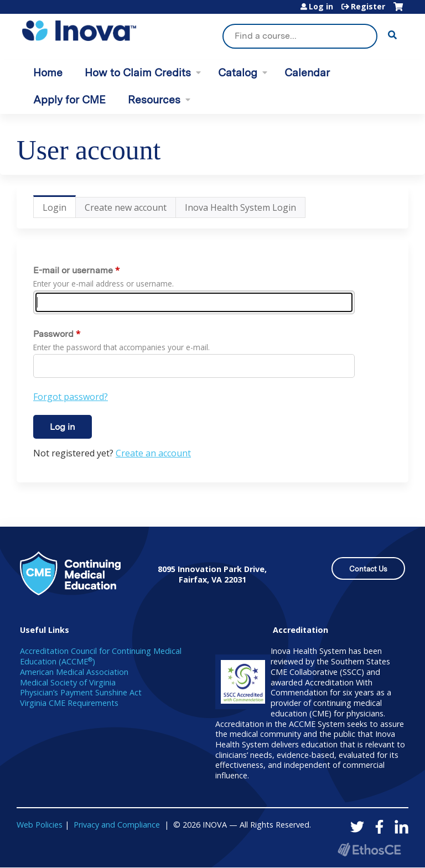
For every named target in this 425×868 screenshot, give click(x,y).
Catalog (238, 73)
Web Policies (40, 825)
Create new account (126, 207)
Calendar (307, 73)
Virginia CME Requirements (69, 703)
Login (59, 210)
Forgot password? (71, 397)
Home (48, 73)
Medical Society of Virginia (68, 682)
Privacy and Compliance (117, 825)
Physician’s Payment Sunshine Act (81, 692)
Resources (154, 100)
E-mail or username (73, 270)
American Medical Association (74, 672)
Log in (321, 7)
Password (53, 334)
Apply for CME (69, 100)
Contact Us (368, 569)
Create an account (153, 453)
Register (368, 7)
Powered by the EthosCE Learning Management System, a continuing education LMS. (369, 849)
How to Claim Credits (138, 73)
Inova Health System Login (240, 207)
